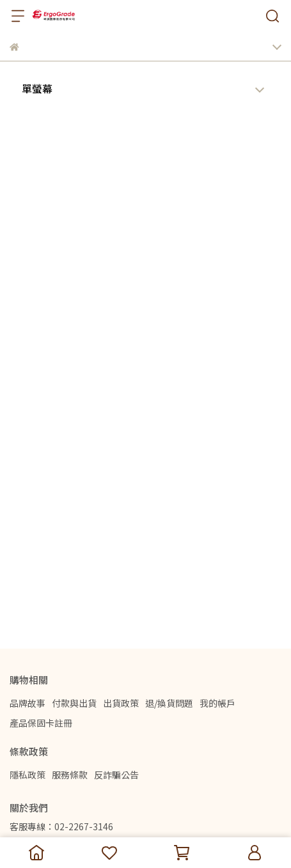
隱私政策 (28, 775)
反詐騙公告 (116, 775)
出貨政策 (121, 703)
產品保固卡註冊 (41, 723)
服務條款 (70, 775)
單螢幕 (37, 88)
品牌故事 (28, 703)
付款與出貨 (74, 703)
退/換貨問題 (169, 703)
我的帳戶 (217, 703)
